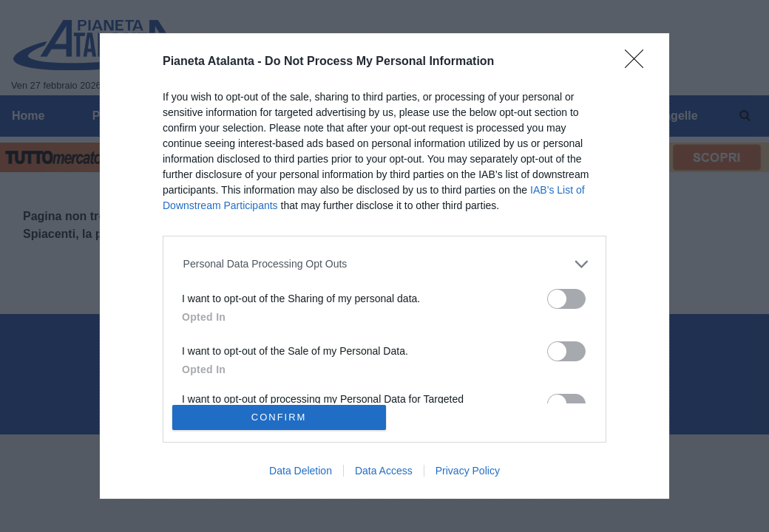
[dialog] (384, 266)
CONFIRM (279, 417)
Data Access (384, 471)
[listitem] (385, 264)
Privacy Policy (468, 471)
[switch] (566, 299)
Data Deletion (301, 471)
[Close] (639, 64)
